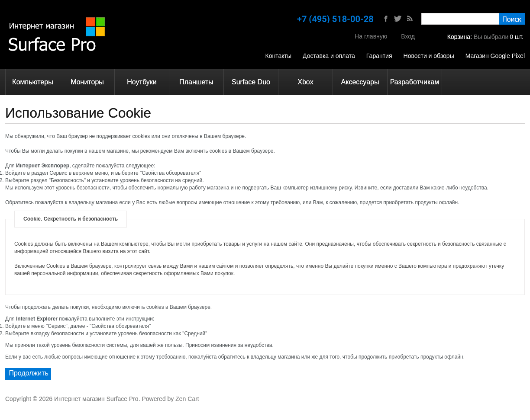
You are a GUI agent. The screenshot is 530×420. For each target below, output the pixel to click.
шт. (517, 37)
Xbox (305, 82)
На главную (371, 36)
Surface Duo (251, 82)
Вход (408, 36)
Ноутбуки (142, 82)
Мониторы (87, 82)
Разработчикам (415, 82)
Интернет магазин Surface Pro (96, 399)
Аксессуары (360, 82)
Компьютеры (32, 82)
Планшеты (196, 82)
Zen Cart (187, 399)
